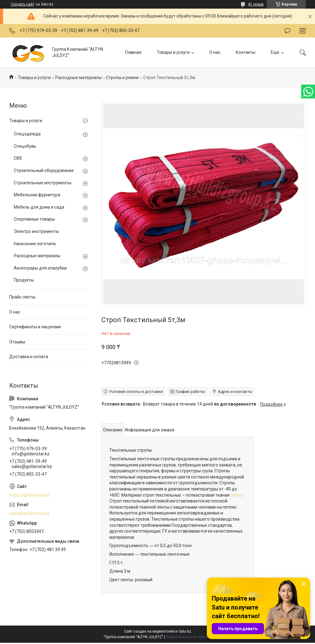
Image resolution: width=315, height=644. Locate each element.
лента (236, 495)
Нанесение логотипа (35, 244)
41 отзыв (256, 4)
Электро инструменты (36, 231)
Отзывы (17, 342)
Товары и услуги (173, 52)
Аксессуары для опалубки (40, 268)
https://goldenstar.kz (29, 495)
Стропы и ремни (122, 78)
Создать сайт (22, 4)
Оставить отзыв (287, 31)
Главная (133, 52)
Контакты (246, 52)
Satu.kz (185, 631)
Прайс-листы (22, 297)
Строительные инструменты (43, 183)
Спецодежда (27, 134)
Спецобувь (25, 146)
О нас (215, 52)
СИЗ (18, 158)
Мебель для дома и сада (39, 207)
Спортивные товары (34, 219)
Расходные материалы (79, 78)
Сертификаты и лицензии (35, 327)
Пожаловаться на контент (189, 637)
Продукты (24, 280)
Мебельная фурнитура (37, 195)
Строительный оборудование (44, 170)
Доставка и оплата (29, 357)
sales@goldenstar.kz (29, 513)
